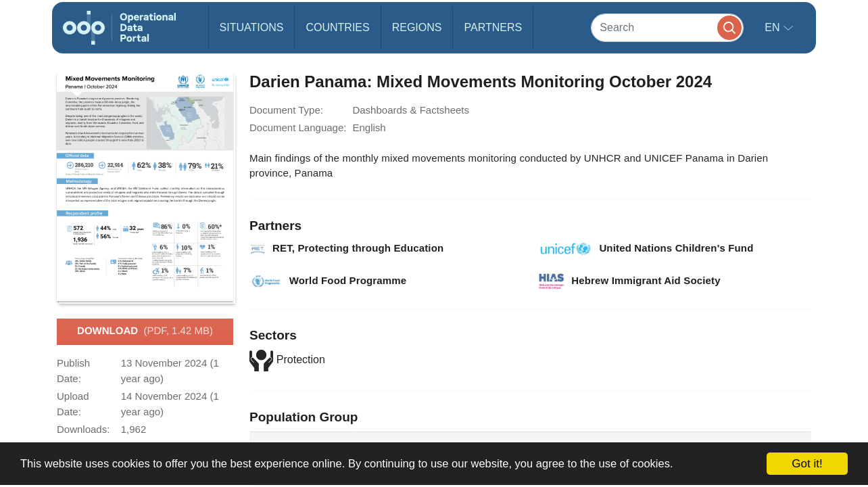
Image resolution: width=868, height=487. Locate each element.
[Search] (667, 27)
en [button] (774, 27)
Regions (417, 27)
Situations (252, 27)
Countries (337, 27)
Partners (493, 27)
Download (145, 331)
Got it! (807, 464)
